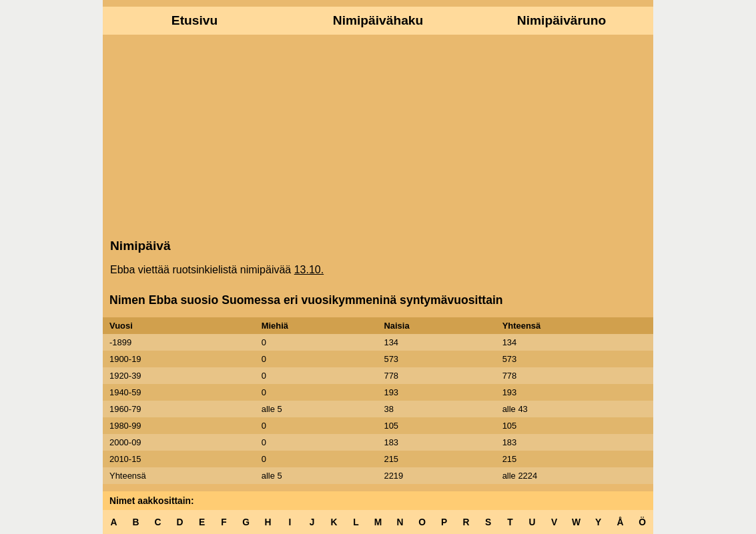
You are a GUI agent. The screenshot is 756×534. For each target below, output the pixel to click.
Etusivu (195, 20)
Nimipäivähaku (378, 20)
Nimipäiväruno (561, 20)
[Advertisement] (378, 135)
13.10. (309, 270)
